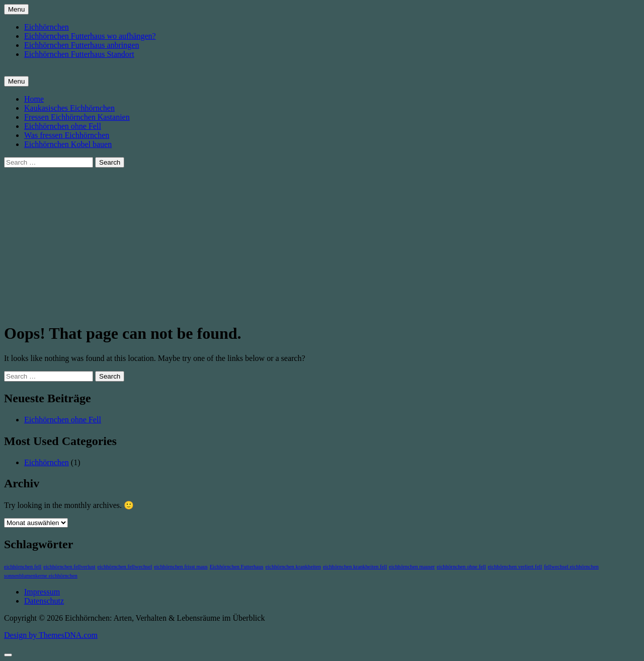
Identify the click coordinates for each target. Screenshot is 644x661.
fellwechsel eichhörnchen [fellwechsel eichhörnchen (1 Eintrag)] (571, 567)
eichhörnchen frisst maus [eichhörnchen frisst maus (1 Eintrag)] (181, 567)
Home (34, 99)
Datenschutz (44, 601)
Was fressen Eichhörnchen (67, 135)
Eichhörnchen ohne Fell (63, 126)
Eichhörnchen (47, 27)
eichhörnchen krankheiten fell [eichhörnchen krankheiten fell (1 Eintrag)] (355, 567)
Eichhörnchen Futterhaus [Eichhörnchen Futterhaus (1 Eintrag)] (237, 567)
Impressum (42, 592)
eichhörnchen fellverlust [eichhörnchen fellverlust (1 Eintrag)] (69, 567)
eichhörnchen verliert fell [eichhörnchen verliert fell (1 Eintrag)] (515, 567)
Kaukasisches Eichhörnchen (69, 108)
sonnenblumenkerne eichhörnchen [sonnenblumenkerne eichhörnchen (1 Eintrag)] (41, 576)
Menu (16, 9)
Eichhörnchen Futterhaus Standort (79, 54)
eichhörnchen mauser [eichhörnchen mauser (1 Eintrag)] (412, 567)
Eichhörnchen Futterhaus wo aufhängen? (90, 36)
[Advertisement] (322, 243)
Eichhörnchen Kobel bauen (68, 144)
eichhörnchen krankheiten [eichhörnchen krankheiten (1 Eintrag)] (293, 567)
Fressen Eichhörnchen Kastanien (77, 117)
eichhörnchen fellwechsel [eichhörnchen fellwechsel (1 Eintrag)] (125, 567)
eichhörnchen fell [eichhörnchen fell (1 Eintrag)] (23, 567)
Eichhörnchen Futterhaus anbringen (82, 45)
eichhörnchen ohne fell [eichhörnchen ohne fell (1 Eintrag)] (461, 567)
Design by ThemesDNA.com (51, 635)
